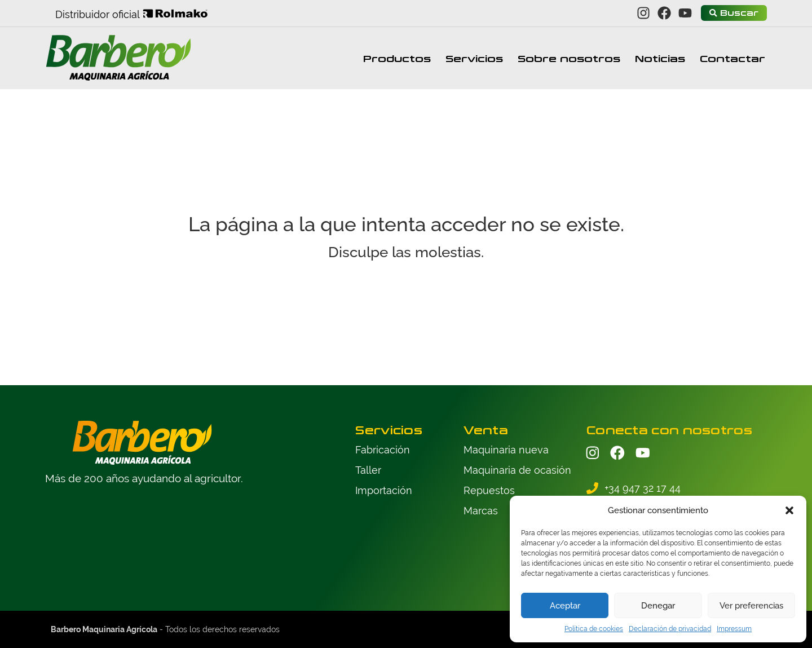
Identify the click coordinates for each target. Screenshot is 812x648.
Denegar (658, 606)
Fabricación (383, 450)
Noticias (660, 58)
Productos (397, 58)
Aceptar (565, 606)
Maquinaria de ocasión (517, 470)
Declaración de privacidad (670, 629)
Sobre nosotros (569, 58)
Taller (368, 470)
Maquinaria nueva (506, 450)
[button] (789, 510)
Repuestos (489, 490)
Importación (384, 490)
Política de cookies (594, 629)
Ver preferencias (751, 606)
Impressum (734, 629)
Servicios (474, 58)
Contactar (732, 58)
